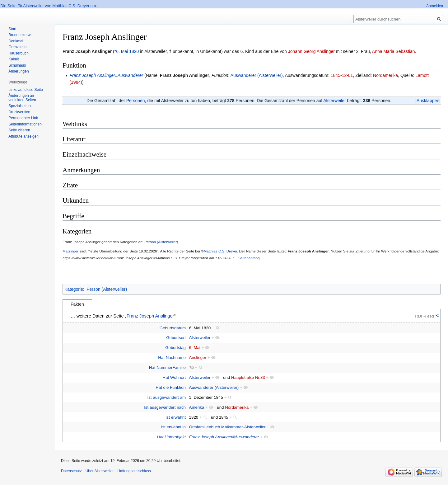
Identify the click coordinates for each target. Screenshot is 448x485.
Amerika (197, 407)
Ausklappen (428, 101)
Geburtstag (175, 348)
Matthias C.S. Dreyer (221, 251)
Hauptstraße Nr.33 (248, 377)
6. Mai (122, 51)
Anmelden (435, 6)
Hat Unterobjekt (171, 437)
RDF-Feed (425, 316)
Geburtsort (176, 338)
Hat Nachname (172, 358)
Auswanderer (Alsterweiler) (257, 75)
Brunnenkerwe (20, 35)
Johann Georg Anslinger (311, 51)
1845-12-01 (342, 75)
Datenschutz (71, 471)
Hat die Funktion (171, 387)
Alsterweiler (334, 101)
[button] (428, 101)
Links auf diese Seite (26, 90)
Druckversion (19, 112)
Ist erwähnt (176, 417)
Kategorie (74, 289)
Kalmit (14, 59)
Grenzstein (17, 47)
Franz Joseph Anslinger (184, 75)
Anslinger (198, 358)
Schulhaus (17, 65)
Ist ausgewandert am (167, 397)
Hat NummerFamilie (167, 367)
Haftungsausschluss (134, 471)
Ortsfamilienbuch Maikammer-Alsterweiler (227, 427)
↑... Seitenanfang (246, 258)
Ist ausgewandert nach (165, 407)
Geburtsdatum (173, 328)
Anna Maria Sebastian (394, 51)
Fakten (77, 304)
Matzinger (70, 251)
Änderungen (19, 71)
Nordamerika (385, 75)
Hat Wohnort (174, 377)
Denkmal (16, 41)
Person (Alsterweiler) (161, 242)
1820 (134, 51)
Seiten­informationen (25, 124)
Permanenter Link (23, 118)
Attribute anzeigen (23, 136)
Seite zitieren (19, 130)
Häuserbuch (19, 53)
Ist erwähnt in (173, 427)
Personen (136, 101)
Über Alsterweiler (100, 471)
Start (12, 29)
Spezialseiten (19, 106)
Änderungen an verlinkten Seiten (22, 98)
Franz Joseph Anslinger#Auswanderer (106, 75)
